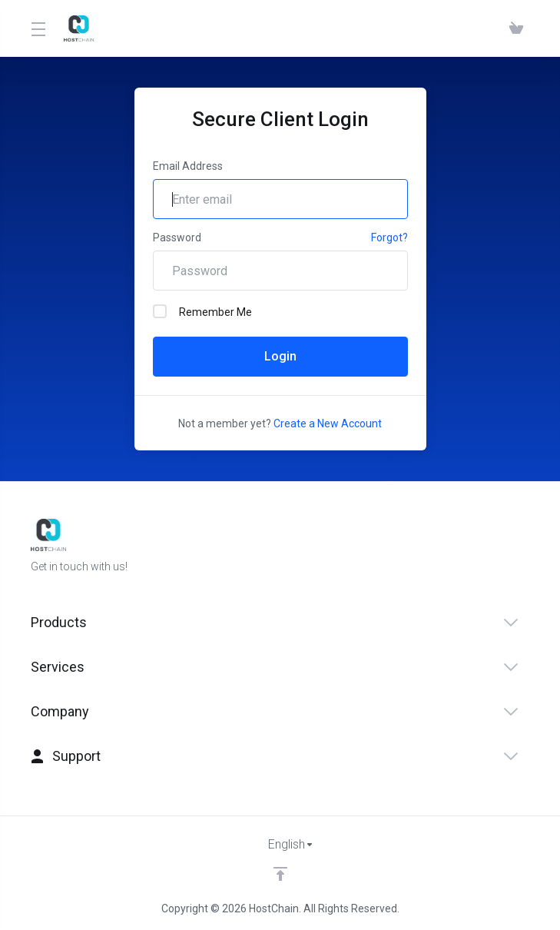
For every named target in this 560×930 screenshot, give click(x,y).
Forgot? (389, 237)
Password (177, 237)
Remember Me (202, 311)
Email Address (188, 166)
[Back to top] (280, 874)
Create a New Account (328, 423)
